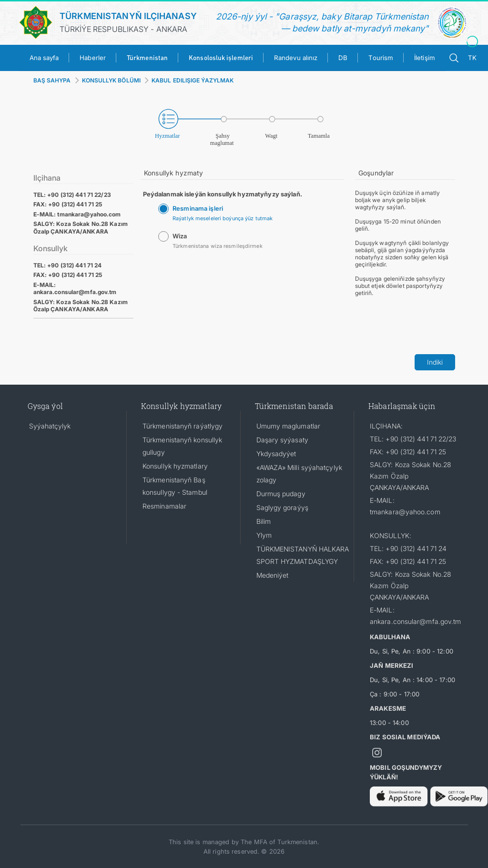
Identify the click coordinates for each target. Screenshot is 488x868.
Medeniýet (273, 575)
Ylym (264, 535)
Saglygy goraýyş (282, 507)
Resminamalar (164, 506)
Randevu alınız (296, 58)
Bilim (264, 521)
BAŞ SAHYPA (52, 80)
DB (343, 58)
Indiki (435, 362)
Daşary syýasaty (282, 440)
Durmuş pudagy (281, 494)
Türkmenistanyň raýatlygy (183, 426)
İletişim (425, 58)
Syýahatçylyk (50, 426)
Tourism (381, 58)
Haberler (93, 58)
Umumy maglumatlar (289, 426)
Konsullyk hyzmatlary (175, 466)
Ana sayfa (44, 58)
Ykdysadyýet (276, 454)
